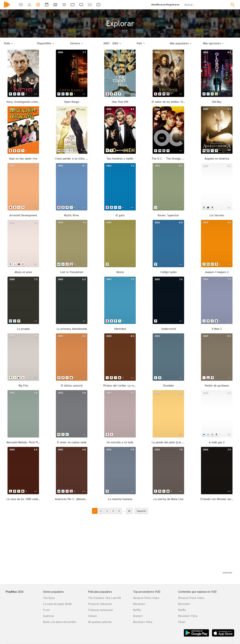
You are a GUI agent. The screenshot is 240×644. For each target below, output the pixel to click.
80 (129, 511)
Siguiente (141, 511)
